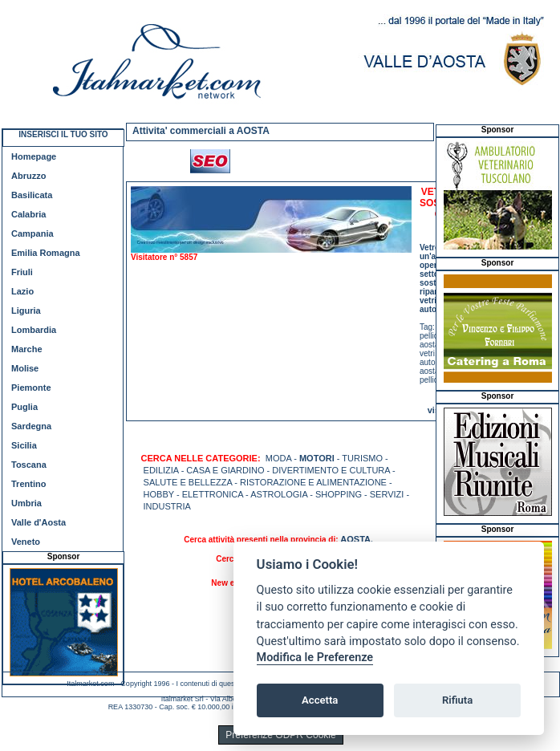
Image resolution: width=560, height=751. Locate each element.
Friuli (22, 272)
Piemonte (31, 388)
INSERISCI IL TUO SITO (63, 134)
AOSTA (355, 539)
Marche (27, 349)
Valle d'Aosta (39, 522)
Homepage (34, 156)
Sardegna (31, 426)
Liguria (26, 311)
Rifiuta (457, 700)
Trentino (28, 484)
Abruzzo (28, 176)
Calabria (28, 214)
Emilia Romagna (46, 253)
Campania (32, 233)
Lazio (22, 291)
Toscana (29, 465)
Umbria (26, 503)
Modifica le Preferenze (315, 658)
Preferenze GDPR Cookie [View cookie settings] (280, 735)
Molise (25, 368)
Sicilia (24, 445)
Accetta (320, 700)
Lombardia (34, 330)
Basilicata (32, 195)
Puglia (24, 407)
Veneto (26, 542)
